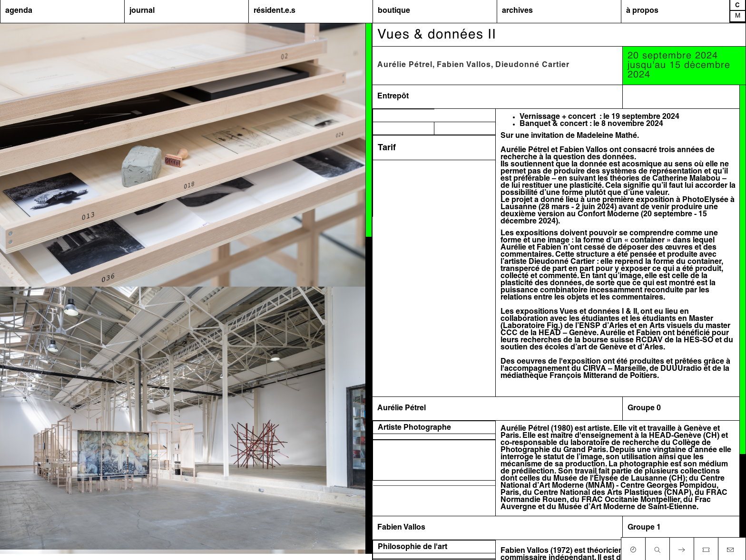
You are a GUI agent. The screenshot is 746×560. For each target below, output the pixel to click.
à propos (642, 11)
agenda (19, 11)
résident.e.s (275, 11)
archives (517, 11)
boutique (394, 11)
